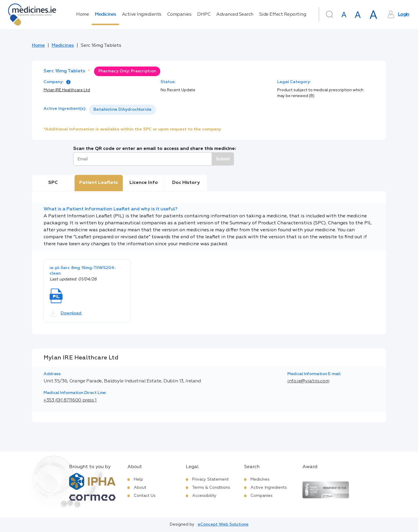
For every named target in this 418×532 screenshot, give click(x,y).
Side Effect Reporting (283, 15)
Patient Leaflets (99, 183)
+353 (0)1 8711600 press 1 (70, 400)
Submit (223, 159)
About (140, 488)
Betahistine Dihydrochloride (122, 110)
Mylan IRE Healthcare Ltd (67, 90)
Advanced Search (235, 15)
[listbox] (122, 110)
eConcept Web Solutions (223, 524)
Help (138, 479)
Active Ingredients (142, 15)
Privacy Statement (210, 479)
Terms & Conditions (211, 488)
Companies (179, 15)
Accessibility (204, 496)
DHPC (204, 15)
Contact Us (145, 496)
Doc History (186, 183)
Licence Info (144, 183)
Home (82, 15)
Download (66, 313)
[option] (122, 110)
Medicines (105, 15)
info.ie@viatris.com (308, 381)
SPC (53, 183)
